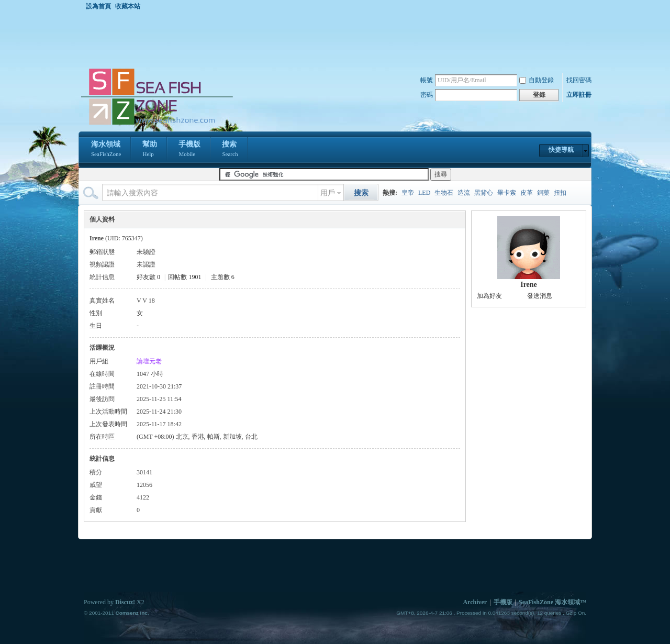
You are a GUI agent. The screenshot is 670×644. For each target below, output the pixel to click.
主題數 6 (223, 277)
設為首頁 (98, 6)
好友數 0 (148, 277)
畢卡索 (507, 193)
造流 (464, 193)
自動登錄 (537, 80)
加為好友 (489, 296)
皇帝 (408, 193)
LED (424, 193)
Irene (529, 285)
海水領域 (106, 150)
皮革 (527, 193)
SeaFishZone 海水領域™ (552, 602)
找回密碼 (579, 80)
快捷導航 (561, 150)
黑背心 (484, 193)
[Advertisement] (338, 39)
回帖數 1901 (185, 277)
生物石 (444, 193)
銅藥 (543, 193)
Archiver (475, 602)
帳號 (427, 80)
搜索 (230, 150)
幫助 (150, 150)
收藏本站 (128, 6)
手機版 (189, 150)
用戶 (328, 193)
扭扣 (560, 193)
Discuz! (125, 602)
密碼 (427, 95)
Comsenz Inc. (132, 613)
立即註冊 (579, 95)
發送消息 (540, 296)
